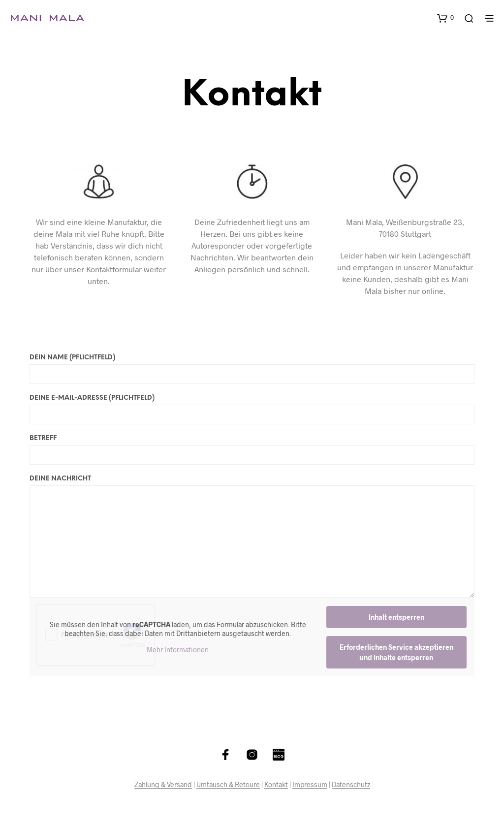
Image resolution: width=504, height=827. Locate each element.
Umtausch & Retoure (228, 785)
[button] (445, 18)
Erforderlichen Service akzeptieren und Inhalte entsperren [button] (396, 652)
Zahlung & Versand (163, 785)
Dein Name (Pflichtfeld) (252, 369)
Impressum (310, 785)
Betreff (252, 450)
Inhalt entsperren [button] (396, 617)
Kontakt (276, 785)
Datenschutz (351, 785)
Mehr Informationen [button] (178, 650)
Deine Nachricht (252, 537)
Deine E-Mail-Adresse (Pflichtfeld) (252, 410)
